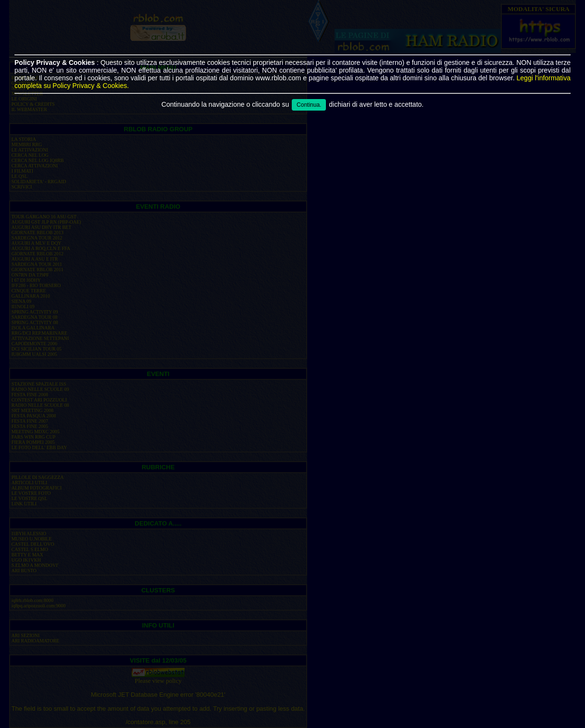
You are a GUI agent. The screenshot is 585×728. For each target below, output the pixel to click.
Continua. (309, 105)
